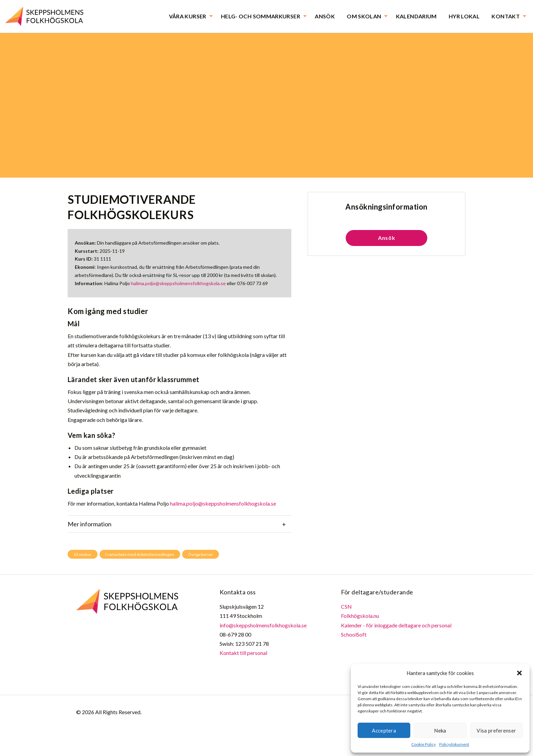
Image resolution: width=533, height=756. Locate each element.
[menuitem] (189, 16)
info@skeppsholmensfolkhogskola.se (263, 625)
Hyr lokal (464, 16)
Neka (440, 730)
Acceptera (384, 730)
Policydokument (454, 744)
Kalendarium (416, 16)
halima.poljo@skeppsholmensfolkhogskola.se (178, 283)
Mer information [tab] (90, 524)
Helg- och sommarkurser (261, 16)
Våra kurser (188, 16)
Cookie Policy (424, 744)
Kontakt (506, 16)
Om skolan (364, 16)
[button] (519, 673)
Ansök (325, 16)
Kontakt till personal (243, 653)
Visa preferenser (496, 730)
